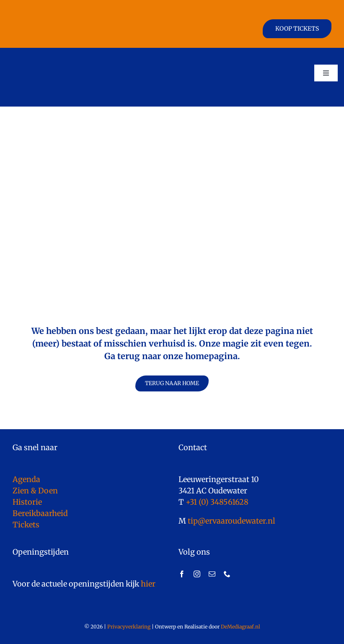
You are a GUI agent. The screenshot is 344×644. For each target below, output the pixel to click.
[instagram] (197, 574)
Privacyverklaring (129, 627)
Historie (27, 502)
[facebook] (182, 574)
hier (148, 584)
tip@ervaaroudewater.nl (231, 521)
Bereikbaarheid (40, 513)
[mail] (212, 574)
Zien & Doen (35, 491)
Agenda (26, 479)
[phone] (227, 574)
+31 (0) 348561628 (217, 502)
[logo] (48, 56)
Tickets (26, 525)
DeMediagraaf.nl (240, 627)
